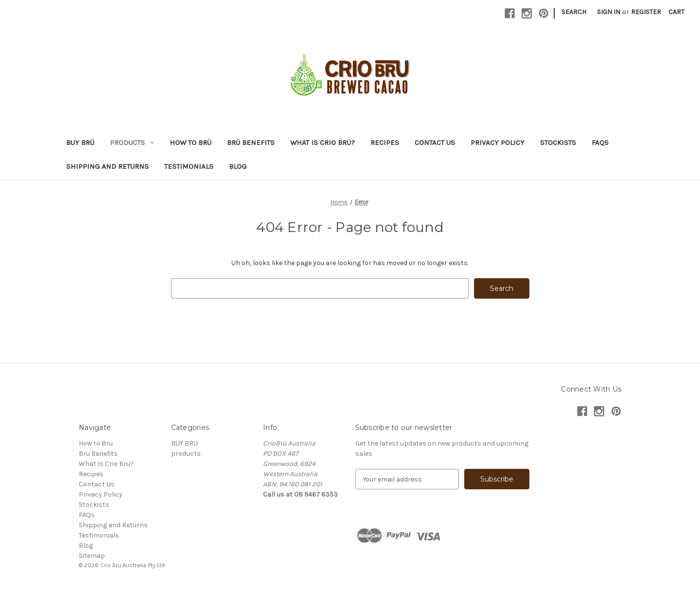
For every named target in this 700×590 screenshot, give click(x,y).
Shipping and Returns (107, 166)
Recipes (385, 143)
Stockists (558, 143)
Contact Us (435, 143)
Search (574, 12)
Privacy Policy (498, 143)
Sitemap (92, 556)
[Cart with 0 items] (676, 12)
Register (646, 12)
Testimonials (189, 166)
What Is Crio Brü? (323, 143)
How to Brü (191, 143)
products (132, 143)
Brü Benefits (251, 143)
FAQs (600, 143)
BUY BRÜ (80, 143)
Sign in (609, 12)
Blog (238, 166)
